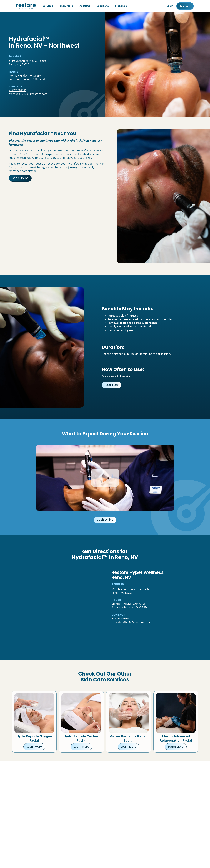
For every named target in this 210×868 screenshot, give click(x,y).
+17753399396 (18, 90)
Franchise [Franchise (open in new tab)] (121, 6)
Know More (66, 6)
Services (48, 6)
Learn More (34, 747)
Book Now (112, 385)
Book (185, 6)
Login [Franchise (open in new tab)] (170, 6)
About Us (85, 6)
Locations (103, 6)
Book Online (20, 178)
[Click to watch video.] (105, 478)
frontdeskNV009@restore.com (28, 94)
